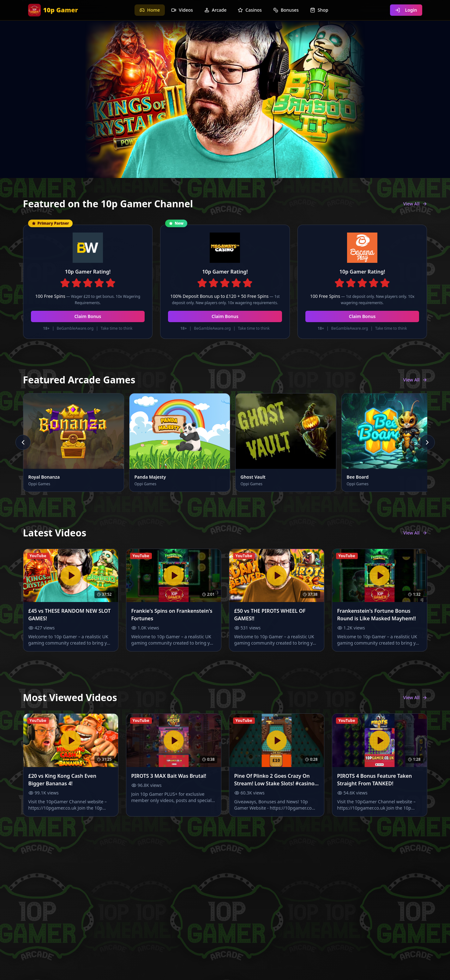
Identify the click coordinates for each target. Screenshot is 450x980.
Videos (182, 10)
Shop (319, 10)
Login (406, 10)
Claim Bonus (88, 316)
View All (415, 204)
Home (150, 10)
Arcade (215, 10)
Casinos (250, 10)
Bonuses (286, 10)
